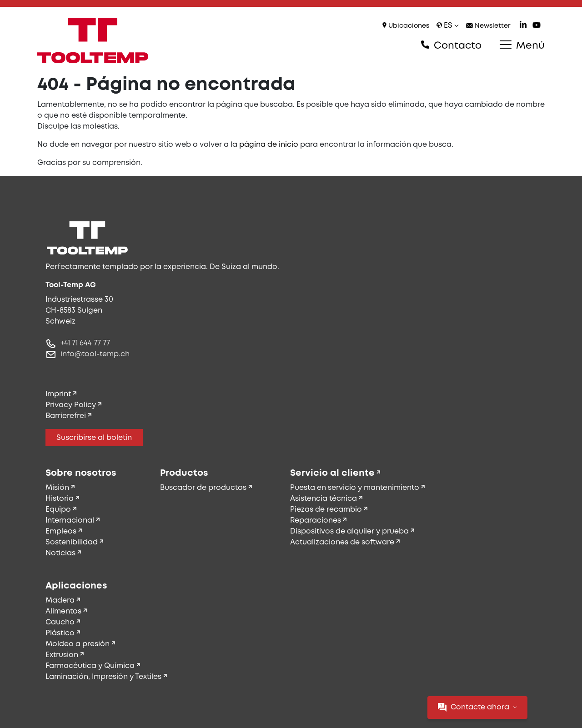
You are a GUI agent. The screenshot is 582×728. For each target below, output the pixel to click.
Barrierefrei (66, 416)
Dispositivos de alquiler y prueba (349, 531)
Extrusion (62, 655)
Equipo (58, 510)
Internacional (70, 521)
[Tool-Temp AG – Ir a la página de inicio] (93, 40)
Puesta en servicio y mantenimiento (355, 488)
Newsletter (488, 26)
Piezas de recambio (326, 510)
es (448, 26)
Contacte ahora (477, 707)
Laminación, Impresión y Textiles (103, 677)
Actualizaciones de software (342, 542)
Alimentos (63, 611)
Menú (522, 45)
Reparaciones (316, 521)
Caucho (60, 622)
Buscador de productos (203, 488)
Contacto (451, 45)
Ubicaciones (406, 26)
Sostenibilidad (72, 542)
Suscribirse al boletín (94, 438)
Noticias (60, 553)
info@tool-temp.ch (95, 354)
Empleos (61, 531)
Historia (60, 499)
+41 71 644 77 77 (85, 343)
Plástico (60, 633)
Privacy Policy (71, 405)
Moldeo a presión (78, 644)
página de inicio (269, 145)
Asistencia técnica (324, 499)
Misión (57, 488)
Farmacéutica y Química (90, 666)
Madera (60, 601)
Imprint (58, 394)
